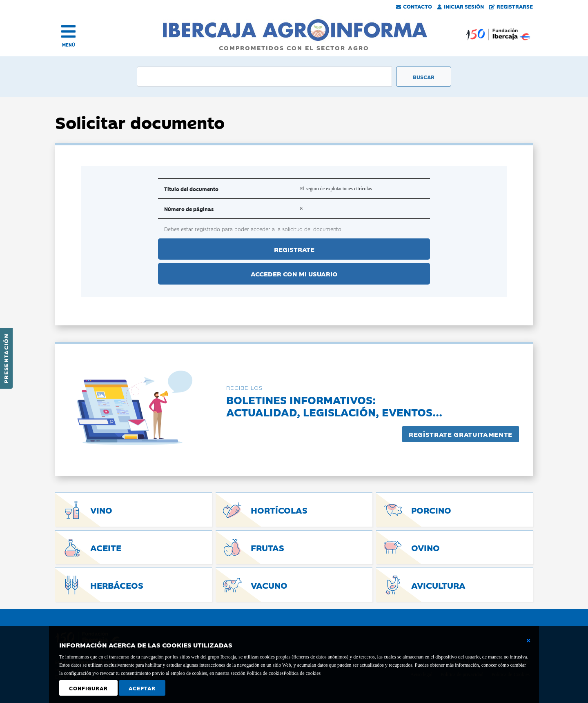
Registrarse (511, 6)
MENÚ (69, 45)
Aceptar (142, 688)
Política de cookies (302, 673)
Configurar (88, 688)
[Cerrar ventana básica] (528, 641)
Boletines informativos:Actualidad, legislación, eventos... (334, 406)
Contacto (414, 6)
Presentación (6, 358)
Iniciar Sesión (461, 6)
